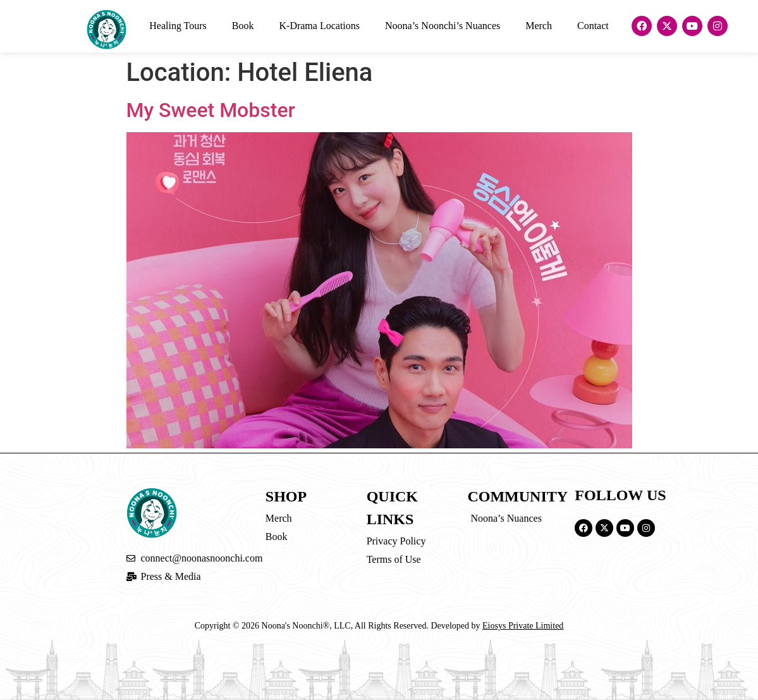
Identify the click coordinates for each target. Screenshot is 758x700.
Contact (593, 26)
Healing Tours (178, 26)
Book (243, 26)
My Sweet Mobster (211, 110)
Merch (539, 26)
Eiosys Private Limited (523, 626)
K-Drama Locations (320, 26)
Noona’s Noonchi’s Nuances (443, 26)
